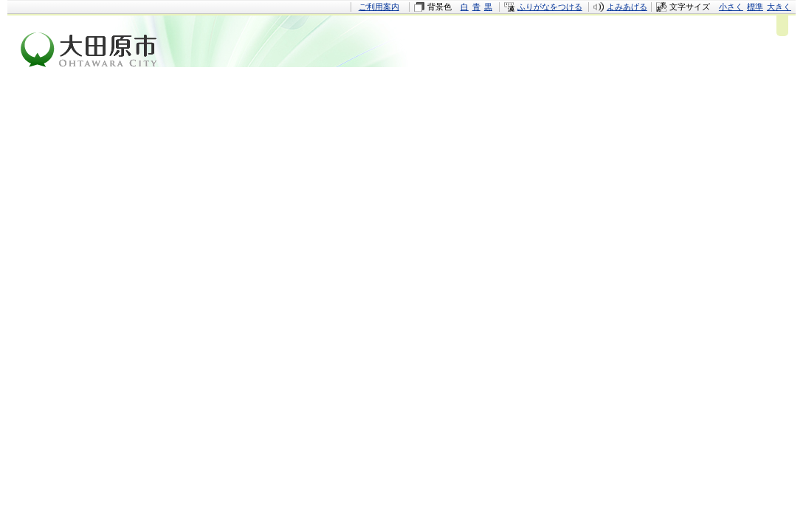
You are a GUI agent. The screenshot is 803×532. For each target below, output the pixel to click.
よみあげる (627, 7)
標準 (755, 7)
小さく (731, 7)
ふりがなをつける (550, 7)
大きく (779, 7)
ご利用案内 (379, 7)
